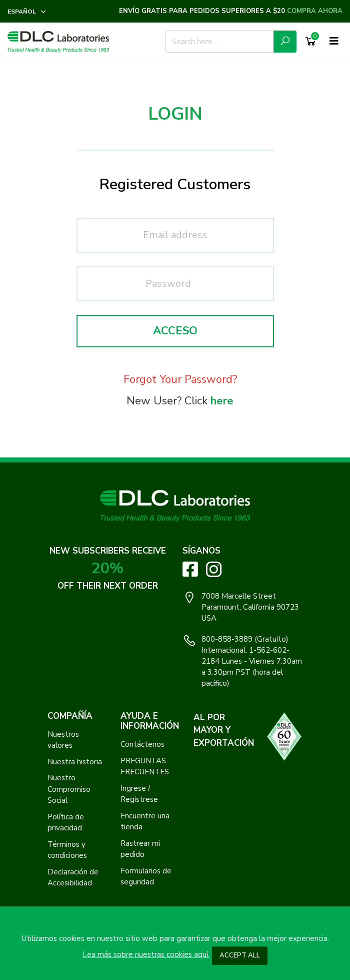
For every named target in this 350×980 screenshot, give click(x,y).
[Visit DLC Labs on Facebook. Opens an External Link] (190, 569)
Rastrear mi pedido (140, 849)
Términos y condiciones (67, 850)
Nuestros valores (63, 740)
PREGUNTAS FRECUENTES (145, 767)
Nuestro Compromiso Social (69, 789)
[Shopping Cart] (310, 42)
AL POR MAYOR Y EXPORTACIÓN (224, 730)
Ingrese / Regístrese (139, 794)
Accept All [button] (240, 955)
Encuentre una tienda (145, 822)
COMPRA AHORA (315, 11)
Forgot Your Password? (180, 379)
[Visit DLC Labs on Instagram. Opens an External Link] (214, 569)
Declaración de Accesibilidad (73, 878)
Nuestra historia (75, 762)
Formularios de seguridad (146, 877)
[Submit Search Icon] (285, 42)
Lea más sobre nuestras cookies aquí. (146, 954)
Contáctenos (142, 744)
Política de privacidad (66, 823)
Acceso (175, 331)
